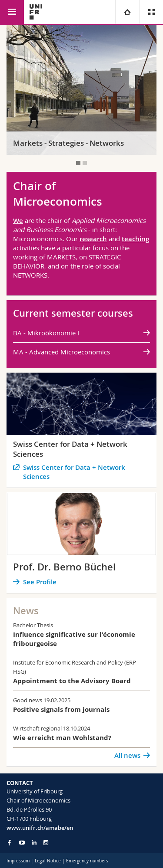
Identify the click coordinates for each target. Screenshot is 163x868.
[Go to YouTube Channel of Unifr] (22, 843)
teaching (135, 239)
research (93, 239)
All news (127, 755)
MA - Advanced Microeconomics (62, 352)
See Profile (40, 582)
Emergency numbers (87, 861)
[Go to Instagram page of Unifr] (46, 843)
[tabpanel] (81, 90)
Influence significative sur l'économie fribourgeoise (74, 639)
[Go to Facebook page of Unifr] (9, 842)
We (18, 221)
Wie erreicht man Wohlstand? (62, 738)
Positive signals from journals (61, 709)
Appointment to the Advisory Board (72, 681)
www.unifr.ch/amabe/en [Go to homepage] (40, 828)
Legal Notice (48, 861)
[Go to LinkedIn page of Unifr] (34, 843)
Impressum (18, 861)
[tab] (78, 163)
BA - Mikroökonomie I (46, 333)
